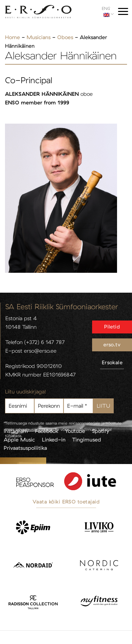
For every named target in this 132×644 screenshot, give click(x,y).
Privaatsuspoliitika (25, 448)
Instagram (16, 431)
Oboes (65, 37)
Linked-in (54, 439)
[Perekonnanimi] (49, 406)
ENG (108, 11)
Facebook (47, 431)
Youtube (75, 431)
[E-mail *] (78, 406)
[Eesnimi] (20, 406)
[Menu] (123, 11)
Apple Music (19, 439)
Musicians (39, 37)
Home (12, 37)
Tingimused (87, 439)
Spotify (101, 431)
